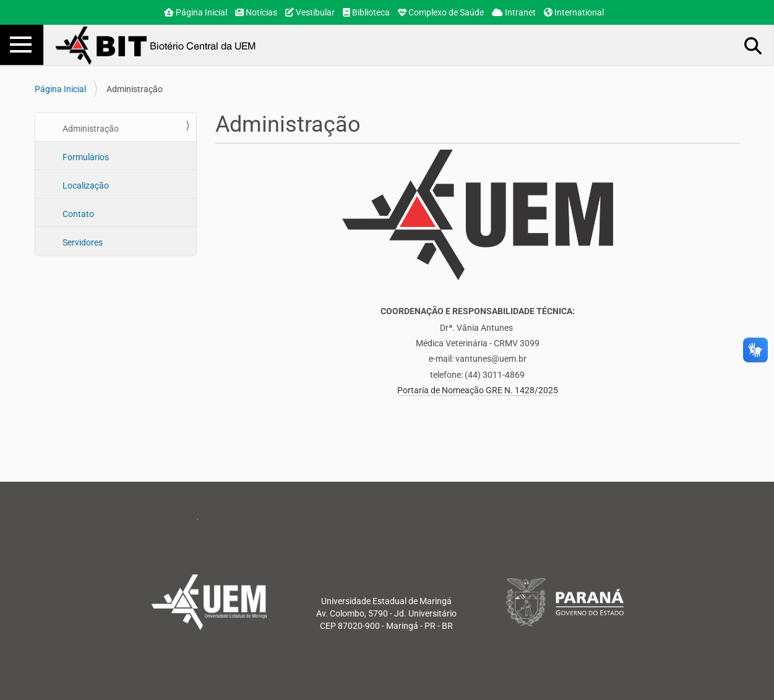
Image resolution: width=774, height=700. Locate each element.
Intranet (514, 12)
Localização (85, 186)
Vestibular (310, 12)
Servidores (82, 242)
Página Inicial (196, 12)
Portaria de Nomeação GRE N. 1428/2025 (478, 390)
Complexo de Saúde (441, 12)
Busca (754, 45)
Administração (90, 129)
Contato (77, 214)
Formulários (85, 157)
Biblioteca (366, 12)
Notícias (256, 12)
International (574, 12)
